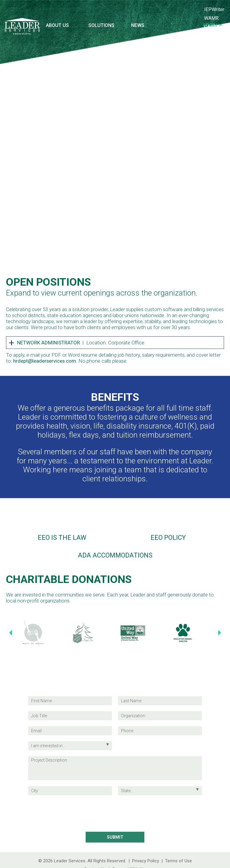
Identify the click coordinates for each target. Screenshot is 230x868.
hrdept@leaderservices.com (45, 361)
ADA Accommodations (115, 555)
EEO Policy (168, 538)
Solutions (101, 25)
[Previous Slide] (10, 633)
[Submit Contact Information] (115, 837)
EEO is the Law (62, 538)
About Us (57, 25)
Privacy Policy (146, 861)
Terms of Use (178, 861)
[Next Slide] (220, 633)
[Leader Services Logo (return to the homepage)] (22, 29)
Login (213, 25)
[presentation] (115, 814)
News (138, 25)
